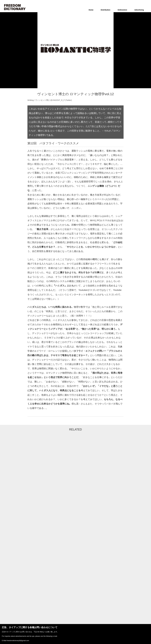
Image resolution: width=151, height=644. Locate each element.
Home (91, 10)
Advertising (139, 10)
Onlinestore (122, 10)
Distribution (106, 10)
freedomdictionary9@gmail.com (18, 641)
